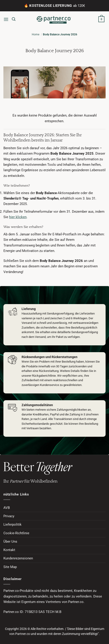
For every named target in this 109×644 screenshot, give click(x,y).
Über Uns (10, 542)
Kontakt (9, 550)
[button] (6, 19)
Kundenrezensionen (18, 558)
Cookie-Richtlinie (16, 533)
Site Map (10, 567)
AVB (7, 508)
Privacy (9, 516)
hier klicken (18, 217)
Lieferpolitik (12, 524)
